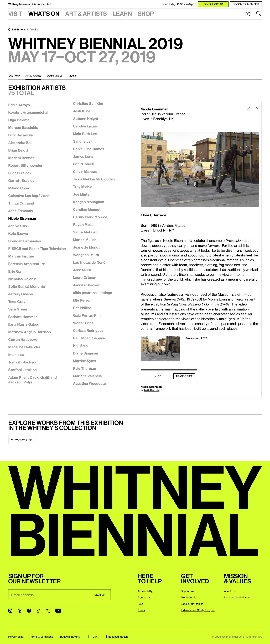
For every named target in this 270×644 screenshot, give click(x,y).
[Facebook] (29, 611)
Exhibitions (19, 29)
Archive (34, 29)
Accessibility (145, 591)
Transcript (184, 376)
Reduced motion (116, 637)
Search (259, 14)
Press (141, 610)
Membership (189, 597)
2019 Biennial (152, 390)
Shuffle (247, 14)
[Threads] (20, 611)
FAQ (140, 604)
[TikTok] (38, 611)
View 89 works (22, 440)
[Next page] (256, 114)
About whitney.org (69, 637)
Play (147, 376)
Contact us (144, 597)
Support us (188, 591)
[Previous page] (249, 114)
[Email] (48, 595)
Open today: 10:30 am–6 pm (178, 4)
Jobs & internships (192, 604)
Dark (93, 637)
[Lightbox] (200, 170)
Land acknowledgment (238, 597)
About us (229, 591)
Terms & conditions (41, 637)
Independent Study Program (198, 610)
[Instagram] (10, 611)
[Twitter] (48, 611)
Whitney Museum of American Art (30, 4)
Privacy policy (16, 637)
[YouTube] (58, 611)
